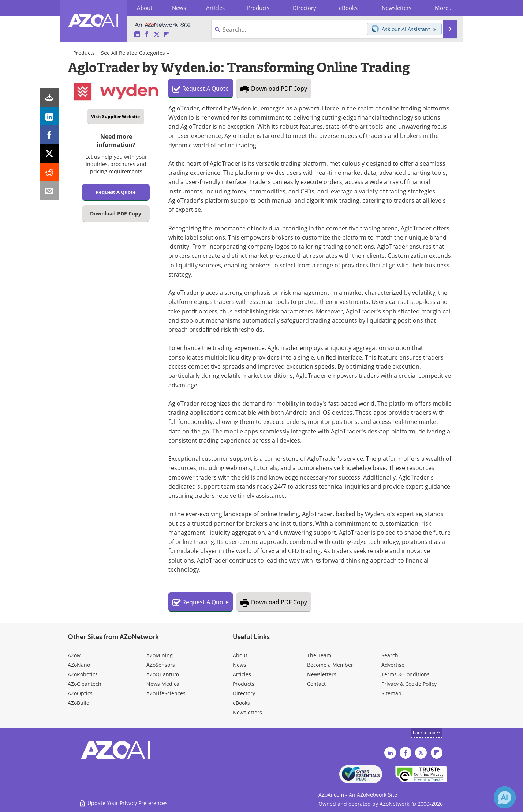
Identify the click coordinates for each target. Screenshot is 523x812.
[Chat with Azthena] (505, 797)
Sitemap (391, 693)
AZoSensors (161, 665)
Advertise (393, 665)
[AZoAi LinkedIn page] (137, 35)
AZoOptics (80, 693)
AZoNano (79, 665)
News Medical (164, 684)
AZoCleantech (85, 684)
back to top (427, 732)
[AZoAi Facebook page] (147, 35)
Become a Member (330, 665)
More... (443, 8)
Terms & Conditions (406, 674)
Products (84, 53)
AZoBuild (79, 703)
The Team (319, 655)
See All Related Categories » (135, 53)
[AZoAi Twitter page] (157, 35)
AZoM (75, 655)
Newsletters (322, 674)
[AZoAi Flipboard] (166, 35)
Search (390, 655)
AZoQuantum (163, 674)
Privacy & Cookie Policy (409, 684)
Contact (316, 684)
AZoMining (160, 655)
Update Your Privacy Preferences (123, 803)
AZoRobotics (83, 674)
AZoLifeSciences (166, 693)
